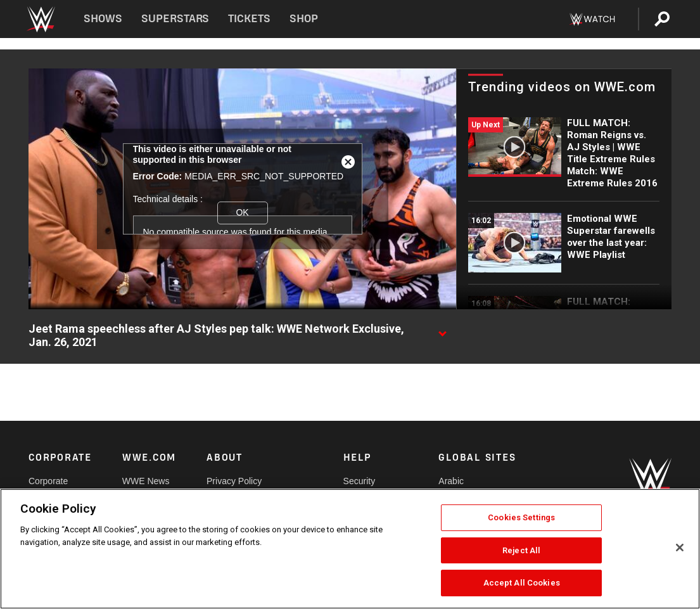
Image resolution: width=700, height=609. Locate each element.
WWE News (146, 481)
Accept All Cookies (522, 583)
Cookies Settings (521, 517)
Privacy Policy (234, 481)
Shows (103, 19)
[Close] (680, 548)
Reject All (521, 550)
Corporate (48, 481)
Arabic (451, 481)
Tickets (249, 19)
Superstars (175, 19)
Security (360, 481)
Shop (304, 19)
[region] (350, 549)
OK (242, 212)
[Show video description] (442, 330)
